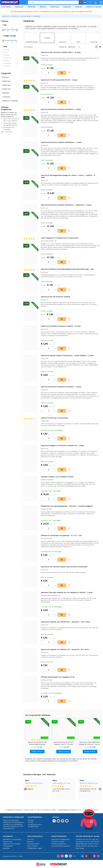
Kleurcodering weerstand (61, 846)
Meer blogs (80, 848)
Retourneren (8, 842)
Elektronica (19, 7)
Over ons (31, 839)
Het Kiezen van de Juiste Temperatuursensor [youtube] (88, 842)
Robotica (43, 7)
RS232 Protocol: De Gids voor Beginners (88, 846)
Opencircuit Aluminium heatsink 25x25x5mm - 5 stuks (89, 783)
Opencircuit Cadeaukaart (60, 839)
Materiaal (78, 7)
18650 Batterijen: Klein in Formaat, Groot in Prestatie (88, 844)
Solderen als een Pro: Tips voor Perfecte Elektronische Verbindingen (88, 839)
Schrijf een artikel (58, 842)
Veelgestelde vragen (35, 848)
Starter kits (55, 7)
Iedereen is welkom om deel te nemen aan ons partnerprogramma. (9, 114)
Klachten (6, 848)
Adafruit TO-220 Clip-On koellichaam (35, 783)
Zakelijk (31, 820)
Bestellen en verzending (12, 839)
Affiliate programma (59, 844)
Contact (31, 822)
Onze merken (6, 7)
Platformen (32, 7)
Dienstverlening (59, 836)
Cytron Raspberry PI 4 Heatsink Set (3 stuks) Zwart (62, 783)
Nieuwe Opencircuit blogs (87, 836)
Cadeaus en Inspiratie (94, 7)
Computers (67, 7)
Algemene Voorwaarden (12, 844)
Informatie (8, 836)
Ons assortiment (33, 844)
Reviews (30, 842)
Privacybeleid (8, 846)
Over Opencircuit (35, 836)
